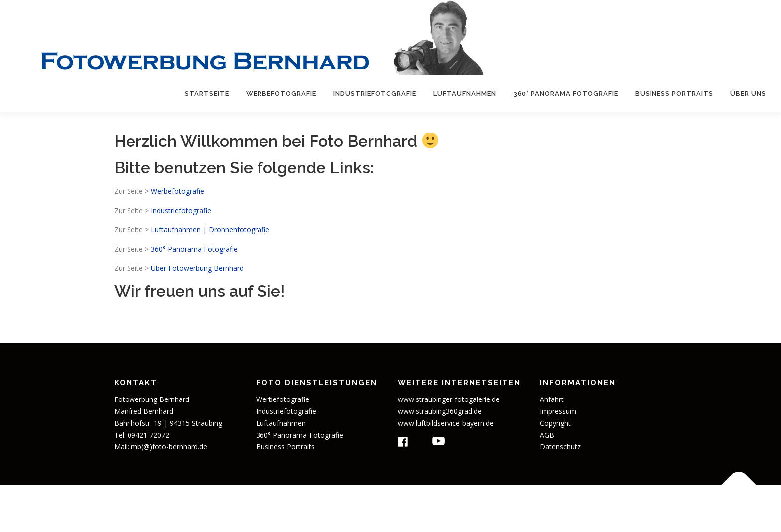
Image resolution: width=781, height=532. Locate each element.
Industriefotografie (375, 93)
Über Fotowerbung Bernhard (197, 268)
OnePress (463, 508)
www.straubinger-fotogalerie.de (449, 399)
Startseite (207, 93)
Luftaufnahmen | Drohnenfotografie (210, 229)
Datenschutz (560, 447)
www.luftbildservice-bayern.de (446, 423)
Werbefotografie (281, 93)
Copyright (555, 423)
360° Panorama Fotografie (566, 93)
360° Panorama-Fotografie (300, 435)
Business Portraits (674, 93)
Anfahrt (552, 399)
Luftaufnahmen (465, 93)
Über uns (748, 93)
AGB (547, 435)
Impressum (558, 411)
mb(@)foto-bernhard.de (169, 447)
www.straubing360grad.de (440, 411)
